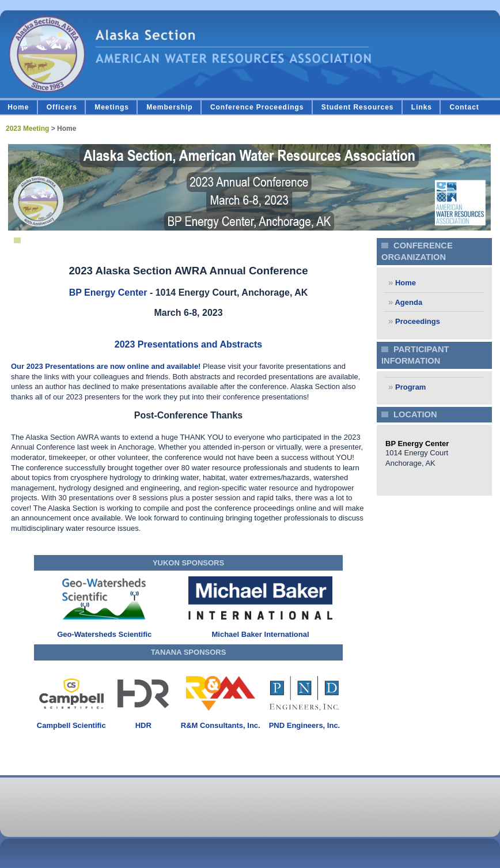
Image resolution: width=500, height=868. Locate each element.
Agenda (408, 302)
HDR (143, 725)
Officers (62, 107)
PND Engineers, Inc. (305, 725)
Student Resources (358, 107)
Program (409, 387)
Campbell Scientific (71, 725)
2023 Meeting (27, 129)
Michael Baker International (260, 634)
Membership (169, 107)
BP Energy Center (108, 293)
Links (422, 107)
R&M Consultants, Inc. (221, 725)
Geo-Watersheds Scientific (104, 634)
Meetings (112, 107)
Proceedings (416, 321)
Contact (464, 107)
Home (18, 107)
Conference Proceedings (257, 107)
